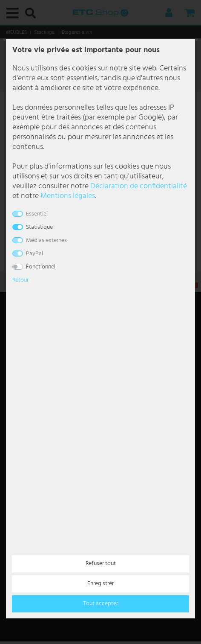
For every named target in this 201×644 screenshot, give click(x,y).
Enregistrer (100, 584)
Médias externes (46, 240)
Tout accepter (100, 604)
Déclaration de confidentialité (139, 186)
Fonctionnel (41, 267)
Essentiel (37, 214)
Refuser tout (101, 564)
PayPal (34, 254)
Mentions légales (68, 196)
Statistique (39, 227)
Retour (20, 280)
